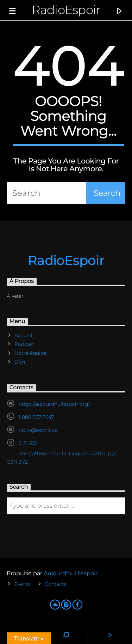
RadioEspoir (66, 10)
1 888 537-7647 (36, 417)
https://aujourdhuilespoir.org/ (54, 404)
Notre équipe (30, 353)
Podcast (24, 344)
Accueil (23, 335)
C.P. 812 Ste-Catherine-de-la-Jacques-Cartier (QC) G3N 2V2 (63, 453)
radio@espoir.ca (38, 430)
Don (20, 362)
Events (22, 584)
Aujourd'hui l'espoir (71, 573)
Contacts (55, 584)
